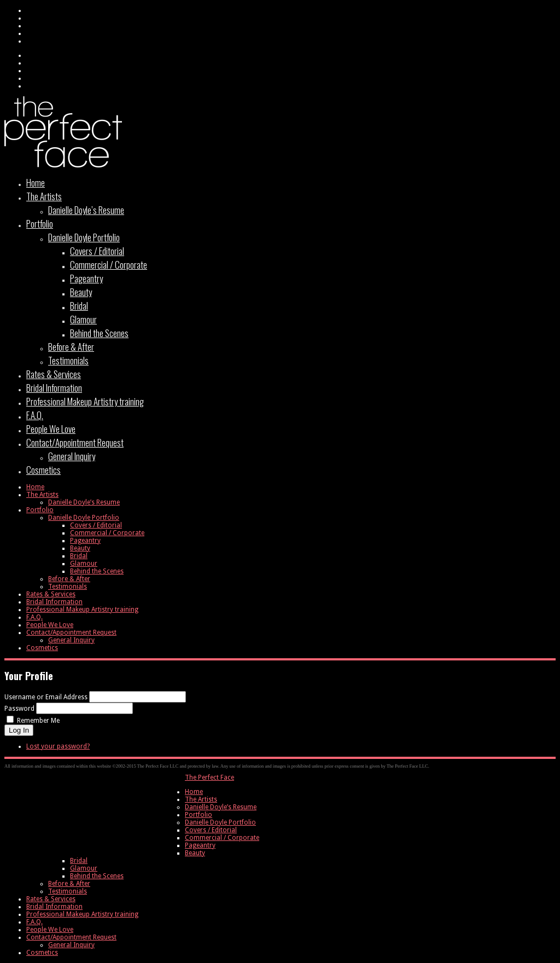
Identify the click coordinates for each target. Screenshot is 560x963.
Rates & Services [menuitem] (51, 899)
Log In (19, 730)
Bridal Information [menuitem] (54, 907)
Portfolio (40, 224)
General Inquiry (72, 456)
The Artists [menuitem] (201, 799)
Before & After (71, 347)
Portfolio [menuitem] (199, 815)
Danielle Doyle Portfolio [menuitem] (220, 822)
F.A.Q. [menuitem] (34, 922)
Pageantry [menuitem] (200, 845)
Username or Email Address (46, 697)
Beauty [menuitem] (195, 853)
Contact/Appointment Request (75, 442)
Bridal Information (54, 388)
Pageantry (86, 278)
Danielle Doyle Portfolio (84, 237)
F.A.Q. (35, 415)
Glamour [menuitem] (84, 868)
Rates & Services (54, 374)
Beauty (81, 292)
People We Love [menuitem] (50, 930)
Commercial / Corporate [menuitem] (222, 838)
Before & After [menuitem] (69, 884)
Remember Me (38, 721)
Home (36, 182)
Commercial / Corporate (109, 265)
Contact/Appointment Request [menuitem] (71, 937)
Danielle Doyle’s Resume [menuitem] (221, 807)
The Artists (44, 196)
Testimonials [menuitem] (68, 891)
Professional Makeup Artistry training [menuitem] (82, 914)
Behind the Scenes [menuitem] (97, 876)
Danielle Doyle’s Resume (86, 210)
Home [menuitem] (194, 792)
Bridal (79, 306)
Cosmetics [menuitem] (42, 953)
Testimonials (68, 360)
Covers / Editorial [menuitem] (211, 830)
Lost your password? (58, 746)
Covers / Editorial (97, 251)
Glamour (83, 319)
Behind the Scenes (99, 333)
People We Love (51, 429)
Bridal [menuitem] (79, 861)
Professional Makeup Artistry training (85, 401)
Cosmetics (43, 470)
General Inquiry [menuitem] (71, 945)
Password (19, 709)
